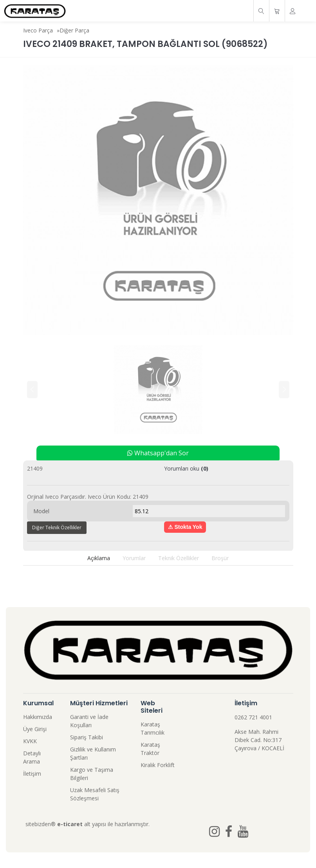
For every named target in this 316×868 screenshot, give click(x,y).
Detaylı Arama (32, 757)
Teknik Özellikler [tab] (179, 558)
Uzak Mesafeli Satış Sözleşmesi (95, 794)
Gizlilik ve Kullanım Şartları (93, 753)
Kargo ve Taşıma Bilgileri (92, 774)
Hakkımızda (38, 717)
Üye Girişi (35, 729)
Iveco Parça (38, 30)
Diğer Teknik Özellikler (57, 527)
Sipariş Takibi (87, 737)
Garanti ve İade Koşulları (89, 721)
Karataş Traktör (150, 749)
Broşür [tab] (220, 558)
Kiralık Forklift (158, 765)
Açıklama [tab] (99, 558)
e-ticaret (70, 824)
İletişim (32, 774)
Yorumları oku (186, 468)
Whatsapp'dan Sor (158, 453)
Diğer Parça (74, 30)
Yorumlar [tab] (134, 558)
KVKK (30, 741)
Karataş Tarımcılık (153, 728)
